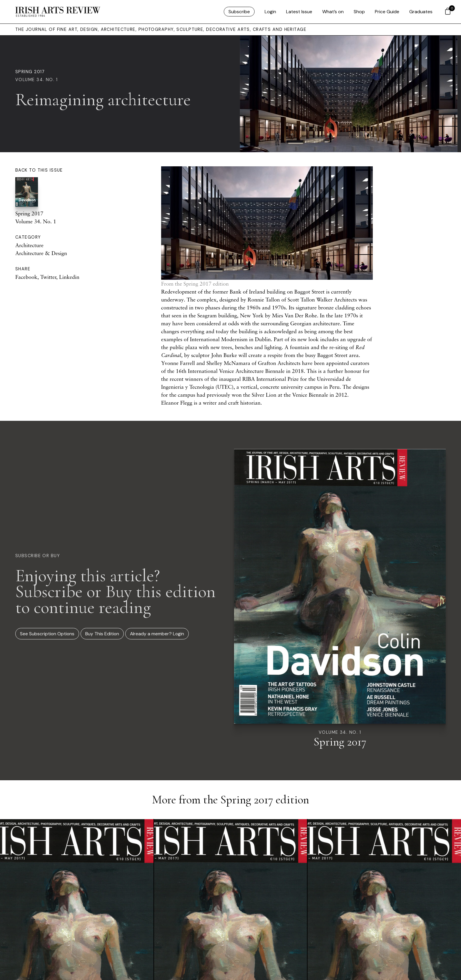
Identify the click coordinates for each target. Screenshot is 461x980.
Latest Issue (299, 12)
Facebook (26, 277)
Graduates (421, 12)
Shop (359, 12)
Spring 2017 (30, 72)
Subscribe (239, 12)
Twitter (48, 277)
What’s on (333, 12)
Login (270, 12)
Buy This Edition (102, 634)
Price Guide (387, 12)
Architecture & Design (41, 253)
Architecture (29, 245)
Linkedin (69, 277)
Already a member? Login (157, 634)
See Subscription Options (47, 634)
